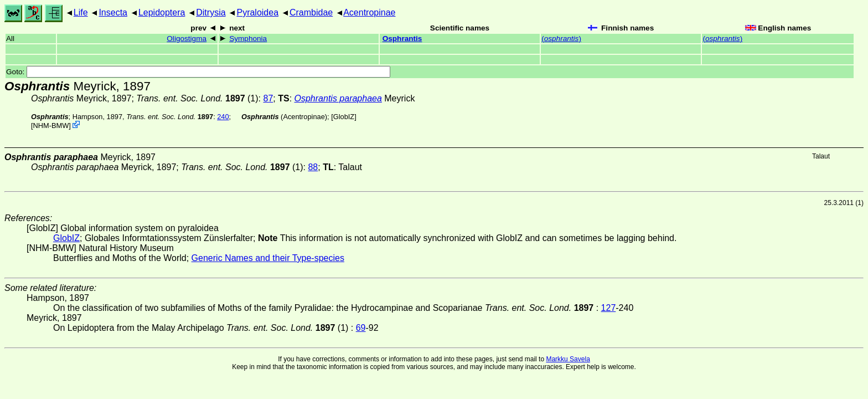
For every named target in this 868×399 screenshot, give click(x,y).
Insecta (113, 12)
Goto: (198, 72)
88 (313, 167)
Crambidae (311, 12)
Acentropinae (369, 12)
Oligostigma (187, 39)
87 (268, 98)
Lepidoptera (162, 12)
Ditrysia (211, 12)
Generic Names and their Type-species (268, 258)
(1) (197, 98)
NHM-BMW (51, 126)
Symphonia (248, 39)
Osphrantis (402, 39)
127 (609, 308)
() (561, 39)
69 (361, 328)
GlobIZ (344, 117)
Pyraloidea (257, 12)
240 (223, 117)
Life (81, 12)
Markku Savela (568, 359)
